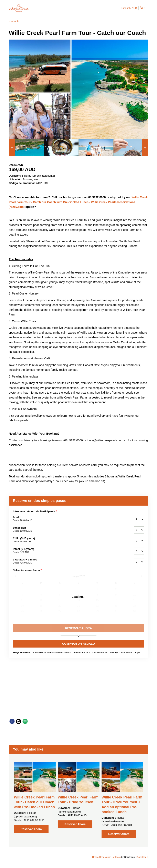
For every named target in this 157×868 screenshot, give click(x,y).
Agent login (143, 857)
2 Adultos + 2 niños (68, 561)
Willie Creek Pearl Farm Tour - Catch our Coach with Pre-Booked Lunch (34, 802)
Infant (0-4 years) (68, 551)
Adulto (68, 519)
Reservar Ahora (31, 829)
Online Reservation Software (106, 857)
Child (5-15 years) (68, 540)
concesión (68, 529)
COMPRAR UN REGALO (78, 644)
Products (14, 21)
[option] (26, 147)
